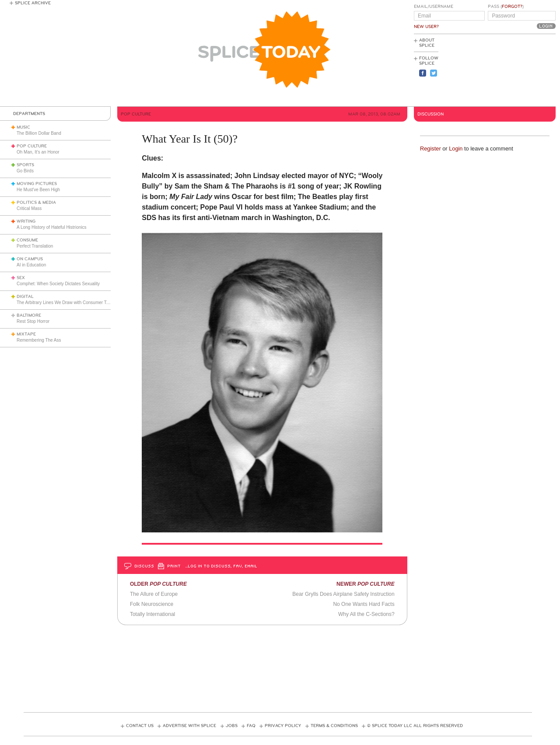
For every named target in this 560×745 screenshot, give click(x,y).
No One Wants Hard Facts (364, 604)
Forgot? (512, 7)
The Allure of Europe (154, 594)
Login (456, 149)
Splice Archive (33, 3)
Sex (21, 278)
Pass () (506, 7)
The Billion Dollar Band (39, 133)
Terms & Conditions (334, 726)
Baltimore (29, 315)
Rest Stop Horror (33, 321)
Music (23, 127)
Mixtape (26, 334)
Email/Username (434, 7)
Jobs (232, 726)
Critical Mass (29, 208)
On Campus (30, 259)
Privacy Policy (283, 726)
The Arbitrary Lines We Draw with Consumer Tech (65, 303)
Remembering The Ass (39, 340)
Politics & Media (36, 203)
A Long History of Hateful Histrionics (52, 227)
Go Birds (25, 171)
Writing (26, 221)
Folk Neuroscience (152, 604)
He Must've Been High (38, 190)
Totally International (152, 614)
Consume (27, 240)
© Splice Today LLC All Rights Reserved (415, 726)
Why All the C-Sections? (366, 614)
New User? (426, 27)
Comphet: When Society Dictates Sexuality (58, 284)
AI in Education (31, 265)
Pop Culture (32, 146)
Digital (25, 297)
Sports (25, 165)
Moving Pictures (37, 184)
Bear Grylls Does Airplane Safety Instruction (343, 594)
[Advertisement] (516, 70)
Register (430, 149)
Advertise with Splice (189, 726)
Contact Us (140, 726)
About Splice (427, 43)
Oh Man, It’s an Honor (38, 152)
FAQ (251, 726)
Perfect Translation (35, 246)
